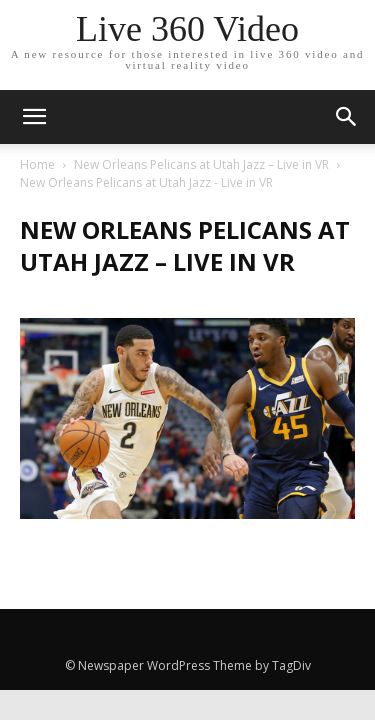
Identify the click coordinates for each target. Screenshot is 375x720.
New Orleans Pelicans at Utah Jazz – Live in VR (201, 164)
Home (37, 164)
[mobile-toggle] (34, 117)
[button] (347, 117)
